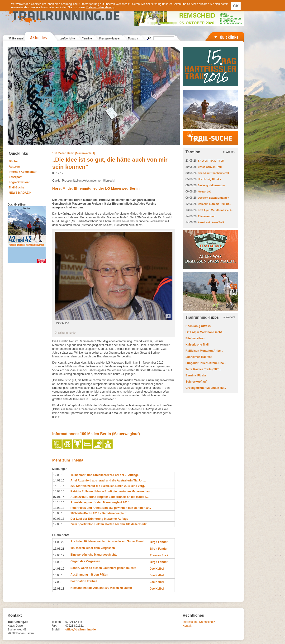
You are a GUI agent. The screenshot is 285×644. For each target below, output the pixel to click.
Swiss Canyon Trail (210, 167)
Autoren (14, 167)
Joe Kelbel (157, 569)
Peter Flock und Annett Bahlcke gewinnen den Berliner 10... (111, 508)
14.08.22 (59, 542)
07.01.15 (59, 497)
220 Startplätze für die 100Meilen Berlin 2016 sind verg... (108, 486)
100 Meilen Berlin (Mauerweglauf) (74, 153)
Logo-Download (20, 182)
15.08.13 (59, 513)
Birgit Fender (159, 542)
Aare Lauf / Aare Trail (211, 222)
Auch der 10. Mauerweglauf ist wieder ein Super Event (107, 541)
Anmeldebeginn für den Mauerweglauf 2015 (100, 502)
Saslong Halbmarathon (212, 185)
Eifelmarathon (207, 216)
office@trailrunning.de (81, 630)
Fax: (54, 626)
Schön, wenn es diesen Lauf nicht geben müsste (103, 568)
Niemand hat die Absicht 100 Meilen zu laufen (101, 588)
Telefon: (57, 622)
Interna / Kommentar (23, 172)
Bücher (14, 161)
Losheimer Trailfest (199, 357)
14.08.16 (59, 481)
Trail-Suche (17, 187)
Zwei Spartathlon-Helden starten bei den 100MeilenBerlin (109, 524)
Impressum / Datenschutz (199, 622)
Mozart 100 (205, 192)
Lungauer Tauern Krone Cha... (206, 363)
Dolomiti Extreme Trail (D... (214, 204)
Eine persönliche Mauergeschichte (94, 555)
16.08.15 (59, 575)
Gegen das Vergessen (85, 561)
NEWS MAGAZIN (20, 193)
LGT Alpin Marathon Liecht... (216, 210)
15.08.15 (59, 491)
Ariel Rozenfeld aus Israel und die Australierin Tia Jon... (108, 481)
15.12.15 (59, 486)
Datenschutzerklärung (100, 7)
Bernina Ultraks (196, 375)
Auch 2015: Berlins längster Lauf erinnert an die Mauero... (110, 497)
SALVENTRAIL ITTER (211, 161)
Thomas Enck (159, 555)
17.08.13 (59, 582)
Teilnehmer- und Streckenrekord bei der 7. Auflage (105, 475)
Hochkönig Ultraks (209, 179)
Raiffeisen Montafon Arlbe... (204, 351)
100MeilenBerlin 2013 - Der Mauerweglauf (98, 513)
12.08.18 (59, 475)
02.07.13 (59, 519)
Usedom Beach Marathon (214, 198)
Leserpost (16, 177)
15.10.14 (59, 502)
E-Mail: (56, 630)
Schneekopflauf (196, 382)
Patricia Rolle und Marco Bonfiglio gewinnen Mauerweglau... (111, 491)
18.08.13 (59, 508)
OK (236, 6)
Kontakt (188, 626)
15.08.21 (59, 549)
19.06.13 (59, 524)
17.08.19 (59, 555)
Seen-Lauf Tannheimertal (213, 173)
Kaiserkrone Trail (197, 345)
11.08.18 (59, 562)
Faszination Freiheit (84, 581)
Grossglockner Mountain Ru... (206, 388)
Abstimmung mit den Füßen (89, 575)
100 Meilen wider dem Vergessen (93, 548)
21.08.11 (59, 589)
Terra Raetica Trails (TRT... (203, 369)
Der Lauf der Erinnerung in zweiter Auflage (99, 519)
